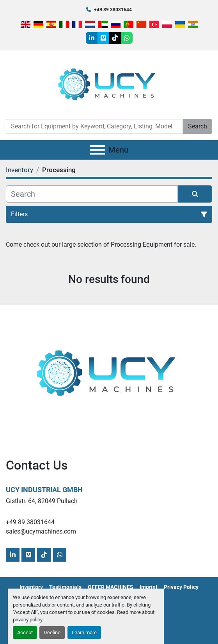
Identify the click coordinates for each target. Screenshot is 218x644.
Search (198, 126)
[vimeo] (103, 38)
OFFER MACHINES (111, 587)
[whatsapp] (127, 38)
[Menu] (97, 150)
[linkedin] (92, 38)
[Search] (94, 126)
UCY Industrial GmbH (44, 490)
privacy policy (27, 620)
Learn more (84, 632)
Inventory (31, 587)
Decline (52, 632)
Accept (25, 632)
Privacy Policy (181, 587)
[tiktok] (115, 38)
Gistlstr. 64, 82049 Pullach (42, 501)
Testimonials (65, 587)
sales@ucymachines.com (41, 531)
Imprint (149, 587)
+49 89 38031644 (113, 10)
